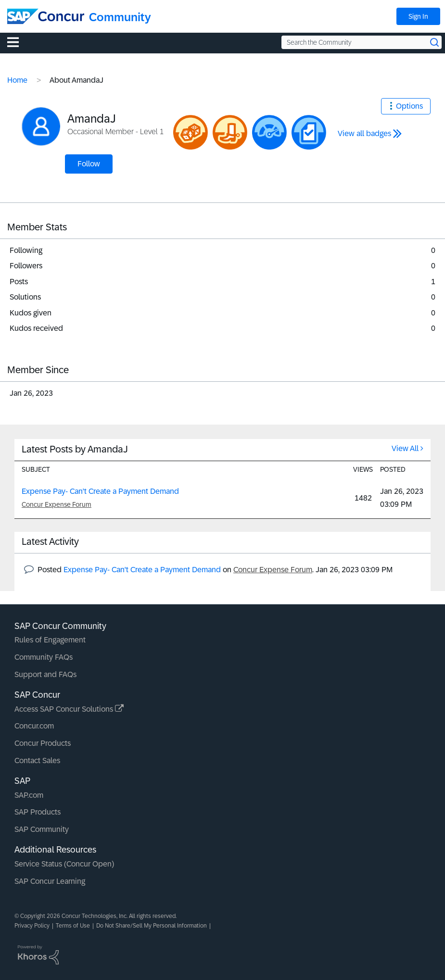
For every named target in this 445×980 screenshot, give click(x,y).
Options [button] (409, 106)
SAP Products (38, 812)
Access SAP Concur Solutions (69, 709)
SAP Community (42, 829)
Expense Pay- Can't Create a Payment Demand (100, 491)
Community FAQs (44, 657)
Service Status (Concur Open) (64, 864)
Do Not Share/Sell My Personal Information (152, 926)
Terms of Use (73, 926)
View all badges (364, 133)
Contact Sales (37, 760)
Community (120, 17)
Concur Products (43, 743)
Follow (89, 164)
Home (17, 80)
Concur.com (34, 726)
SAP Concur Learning (50, 881)
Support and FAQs (45, 674)
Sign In (418, 16)
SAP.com (29, 795)
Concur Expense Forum (57, 504)
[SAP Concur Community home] (46, 16)
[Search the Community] (362, 42)
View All (405, 448)
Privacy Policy (32, 926)
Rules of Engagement (50, 640)
